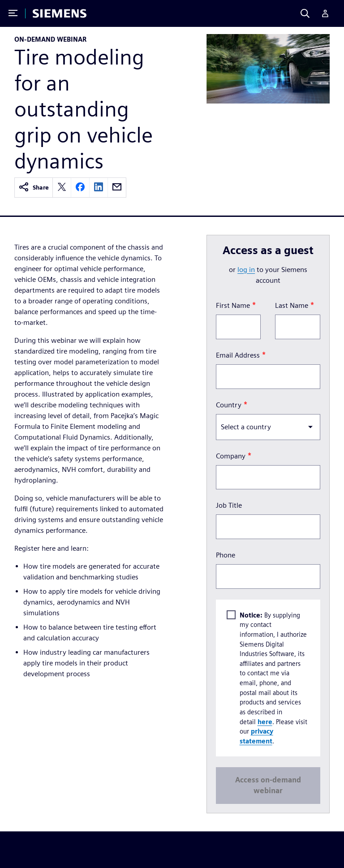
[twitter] (62, 188)
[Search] (305, 13)
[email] (117, 188)
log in (246, 270)
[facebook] (80, 188)
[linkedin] (99, 188)
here (265, 721)
